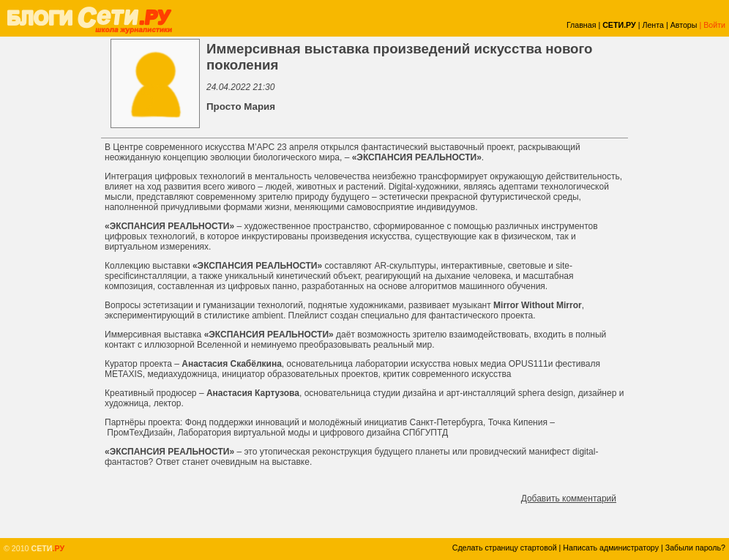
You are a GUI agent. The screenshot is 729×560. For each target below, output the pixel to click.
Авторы (684, 25)
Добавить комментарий (569, 499)
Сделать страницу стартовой (505, 548)
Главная (582, 25)
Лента (653, 25)
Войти (714, 25)
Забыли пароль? (695, 548)
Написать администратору (611, 548)
